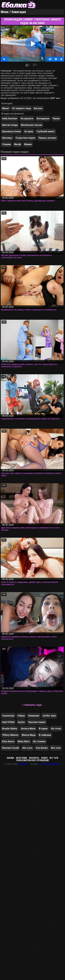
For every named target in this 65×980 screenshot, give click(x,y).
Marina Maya (29, 735)
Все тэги (54, 758)
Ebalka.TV (23, 764)
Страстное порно (25, 138)
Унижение (34, 716)
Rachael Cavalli (10, 748)
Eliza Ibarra (8, 741)
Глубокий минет (46, 131)
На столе (56, 729)
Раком (56, 119)
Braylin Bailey (10, 729)
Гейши (21, 716)
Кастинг (38, 108)
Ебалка (10, 758)
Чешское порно (37, 722)
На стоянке (39, 741)
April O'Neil (8, 722)
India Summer (10, 119)
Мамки (28, 144)
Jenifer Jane (49, 716)
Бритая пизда (10, 125)
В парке (43, 729)
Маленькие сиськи (31, 125)
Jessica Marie (28, 729)
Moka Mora (24, 741)
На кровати (27, 119)
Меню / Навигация (13, 12)
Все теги (56, 748)
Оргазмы (7, 138)
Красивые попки (11, 131)
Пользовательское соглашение (33, 760)
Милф (17, 144)
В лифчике (45, 735)
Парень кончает (47, 138)
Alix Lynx (27, 748)
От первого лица (21, 108)
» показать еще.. (32, 705)
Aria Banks (42, 748)
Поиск (44, 758)
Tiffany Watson (10, 735)
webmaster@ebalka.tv (50, 764)
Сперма (6, 144)
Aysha (21, 722)
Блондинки (43, 119)
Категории (21, 758)
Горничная (8, 716)
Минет (6, 108)
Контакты (34, 758)
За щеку (29, 131)
